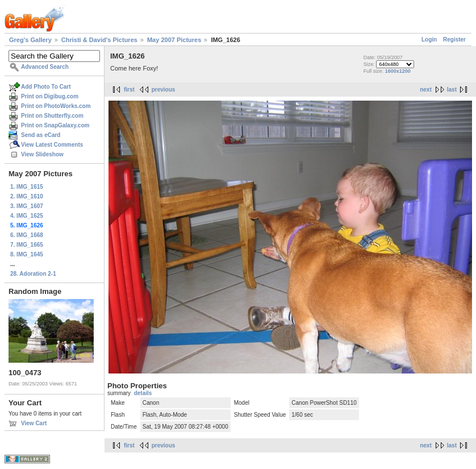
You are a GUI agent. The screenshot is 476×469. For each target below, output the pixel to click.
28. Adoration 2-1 (33, 274)
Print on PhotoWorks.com (56, 106)
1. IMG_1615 (27, 187)
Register (454, 40)
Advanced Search (45, 67)
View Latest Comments (52, 145)
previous (164, 90)
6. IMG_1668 (27, 235)
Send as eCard (41, 135)
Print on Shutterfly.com (52, 116)
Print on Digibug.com (50, 96)
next (426, 90)
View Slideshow (42, 154)
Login (429, 40)
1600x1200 (398, 71)
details (143, 393)
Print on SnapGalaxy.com (55, 125)
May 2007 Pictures (174, 40)
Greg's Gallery (30, 40)
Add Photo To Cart (46, 87)
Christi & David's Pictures (99, 40)
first (129, 90)
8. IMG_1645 (27, 254)
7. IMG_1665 (27, 245)
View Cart (34, 423)
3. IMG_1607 (27, 206)
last (452, 90)
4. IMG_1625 (27, 216)
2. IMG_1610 (27, 196)
